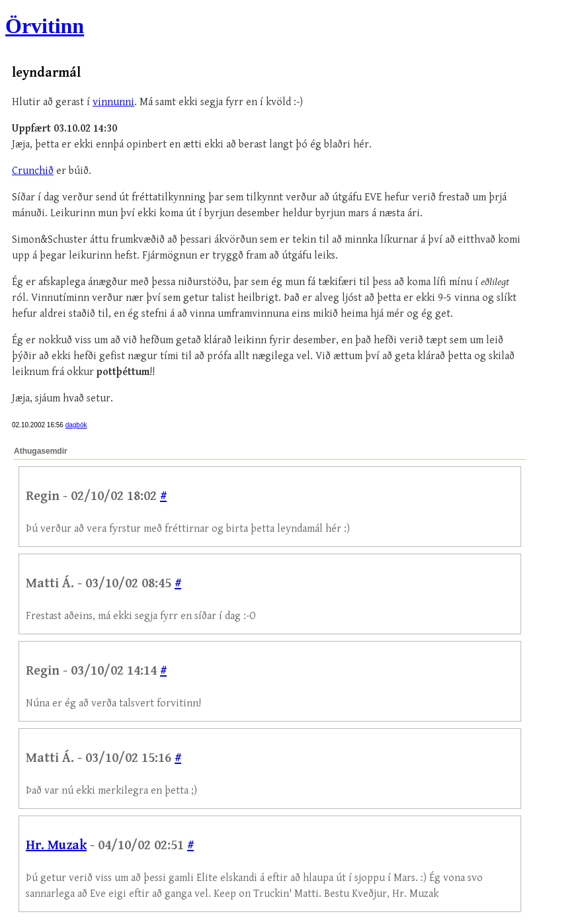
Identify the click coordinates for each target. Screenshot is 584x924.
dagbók (76, 425)
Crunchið (33, 171)
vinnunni (113, 102)
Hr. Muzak (56, 846)
